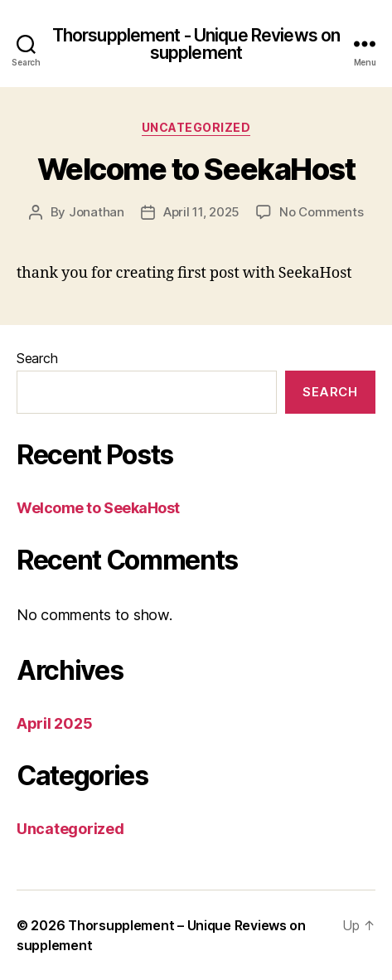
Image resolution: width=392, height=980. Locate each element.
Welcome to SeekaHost (196, 169)
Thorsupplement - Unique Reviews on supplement (196, 44)
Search (37, 358)
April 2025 (54, 723)
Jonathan (97, 212)
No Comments (321, 212)
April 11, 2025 (201, 212)
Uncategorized (196, 127)
